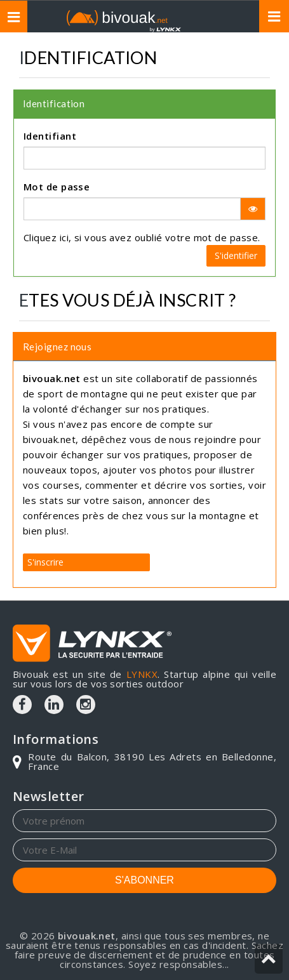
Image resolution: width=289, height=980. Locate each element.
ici (64, 237)
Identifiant (50, 136)
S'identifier (236, 255)
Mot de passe (57, 187)
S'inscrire (45, 562)
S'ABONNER (144, 880)
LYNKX (142, 674)
